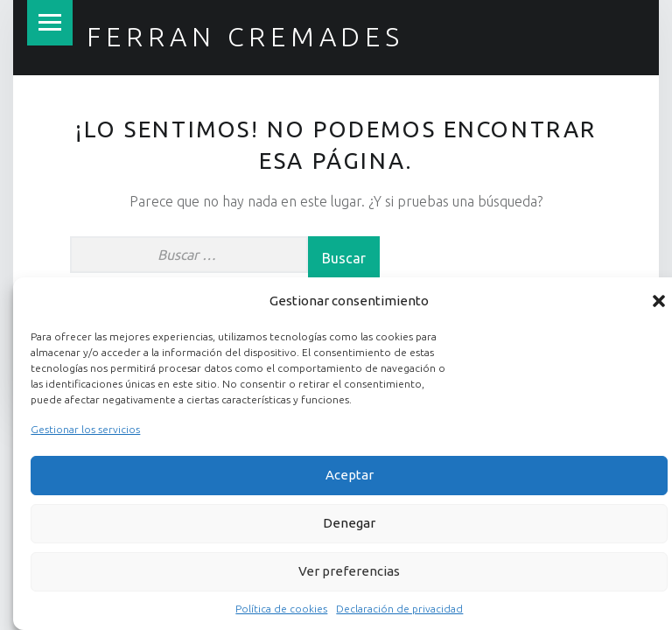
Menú (50, 23)
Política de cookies (281, 609)
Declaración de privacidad (399, 609)
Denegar (349, 523)
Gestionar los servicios (85, 429)
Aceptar (350, 475)
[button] (659, 301)
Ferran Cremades (245, 37)
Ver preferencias (349, 571)
